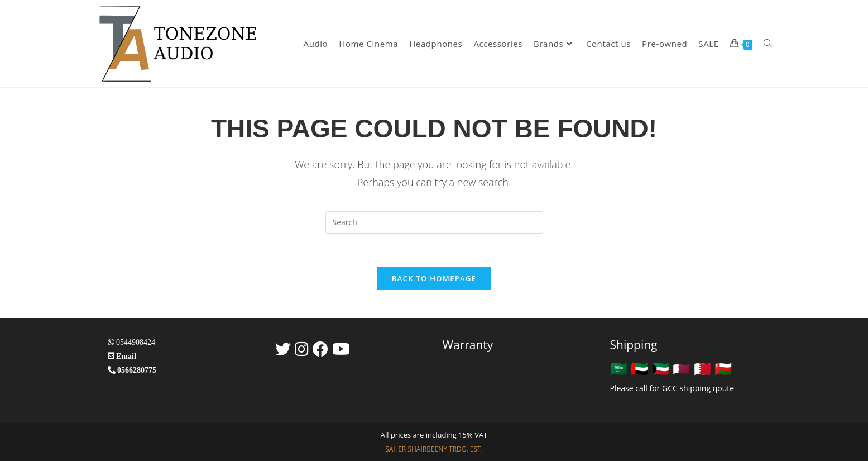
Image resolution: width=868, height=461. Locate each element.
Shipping (634, 345)
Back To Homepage (434, 278)
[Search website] (768, 44)
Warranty (468, 345)
